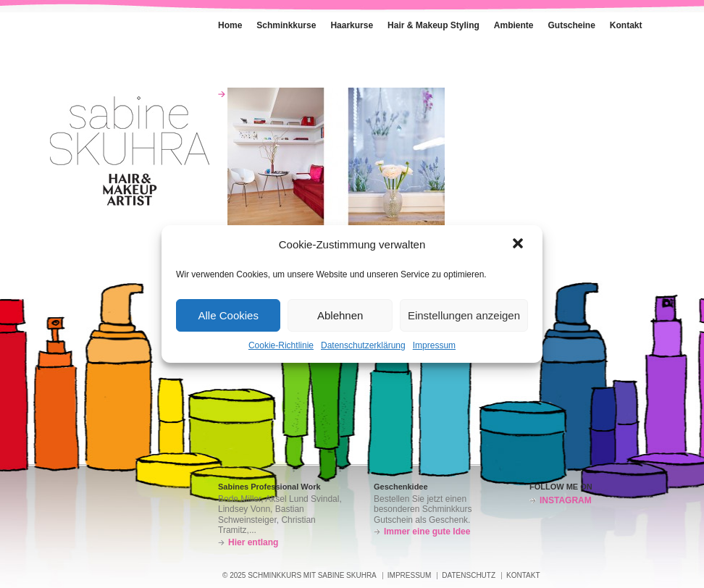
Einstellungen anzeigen (464, 315)
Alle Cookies (229, 315)
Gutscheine (572, 25)
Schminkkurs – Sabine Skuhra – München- (130, 151)
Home (223, 22)
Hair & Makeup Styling (433, 25)
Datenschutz (469, 575)
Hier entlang (253, 542)
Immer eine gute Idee (427, 532)
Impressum (434, 345)
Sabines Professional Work (269, 487)
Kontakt (619, 22)
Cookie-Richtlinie (281, 345)
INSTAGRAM (566, 500)
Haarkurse (352, 25)
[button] (519, 245)
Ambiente (507, 22)
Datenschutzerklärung (363, 345)
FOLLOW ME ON (561, 487)
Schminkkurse (279, 22)
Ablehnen (340, 315)
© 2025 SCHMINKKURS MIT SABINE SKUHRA (299, 575)
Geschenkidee (401, 487)
